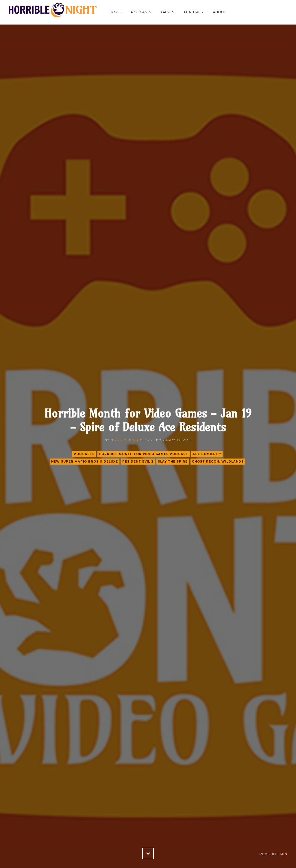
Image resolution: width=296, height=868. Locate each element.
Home (115, 12)
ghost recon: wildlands (218, 462)
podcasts (84, 454)
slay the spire (173, 462)
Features (193, 12)
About (219, 12)
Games (168, 12)
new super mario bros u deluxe (85, 462)
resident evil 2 (138, 462)
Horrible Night (128, 440)
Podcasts (141, 12)
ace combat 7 (207, 454)
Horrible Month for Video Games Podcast (144, 454)
